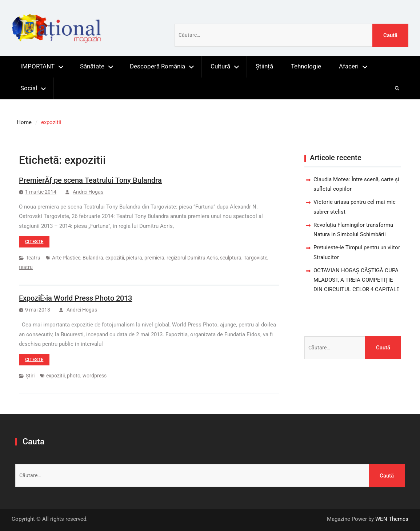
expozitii (115, 258)
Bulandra (93, 258)
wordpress (95, 376)
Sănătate (92, 66)
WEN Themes (392, 519)
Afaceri (349, 66)
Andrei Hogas (88, 192)
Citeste (34, 241)
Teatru (33, 258)
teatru (26, 267)
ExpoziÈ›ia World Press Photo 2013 (75, 298)
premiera (154, 258)
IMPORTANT (37, 66)
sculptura (231, 258)
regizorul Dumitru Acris (192, 258)
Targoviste (255, 258)
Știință (264, 66)
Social (29, 88)
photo (74, 376)
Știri (30, 376)
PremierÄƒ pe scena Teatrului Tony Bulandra (90, 180)
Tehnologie (306, 66)
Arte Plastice (66, 258)
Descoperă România (157, 66)
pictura (134, 258)
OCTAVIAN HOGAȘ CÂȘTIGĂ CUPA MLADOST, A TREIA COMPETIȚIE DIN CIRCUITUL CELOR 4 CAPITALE (357, 280)
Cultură (220, 66)
